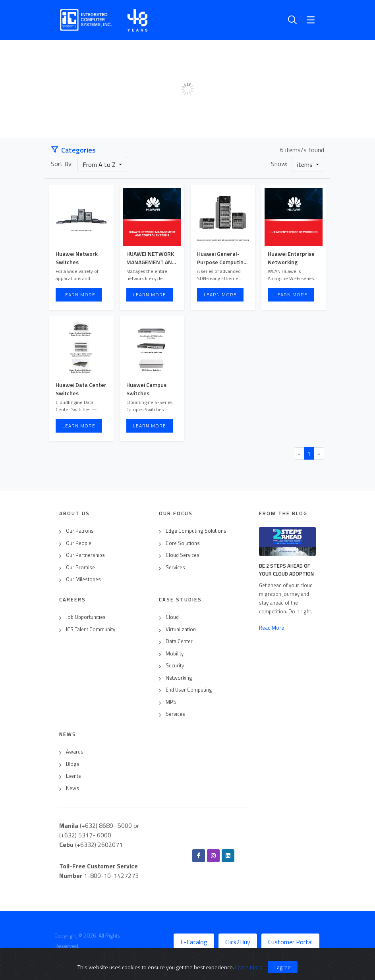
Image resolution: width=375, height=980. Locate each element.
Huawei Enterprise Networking (291, 258)
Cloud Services (183, 555)
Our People (79, 543)
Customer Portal (290, 942)
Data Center (179, 641)
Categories (73, 150)
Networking (179, 678)
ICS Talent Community (91, 629)
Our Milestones (83, 579)
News (72, 788)
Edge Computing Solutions (196, 531)
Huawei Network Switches (77, 258)
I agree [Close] (283, 967)
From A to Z (100, 164)
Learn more (249, 967)
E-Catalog (194, 942)
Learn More (79, 295)
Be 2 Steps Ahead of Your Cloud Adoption (286, 570)
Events (73, 776)
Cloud (172, 617)
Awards (75, 752)
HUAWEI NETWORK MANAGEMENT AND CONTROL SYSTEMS (151, 262)
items (306, 164)
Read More (272, 628)
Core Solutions (183, 543)
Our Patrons (80, 531)
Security (175, 666)
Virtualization (181, 629)
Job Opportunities (86, 617)
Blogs (73, 764)
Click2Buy (238, 942)
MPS (171, 702)
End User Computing (189, 690)
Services (175, 567)
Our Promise (80, 567)
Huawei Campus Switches (146, 389)
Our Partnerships (85, 555)
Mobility (175, 654)
